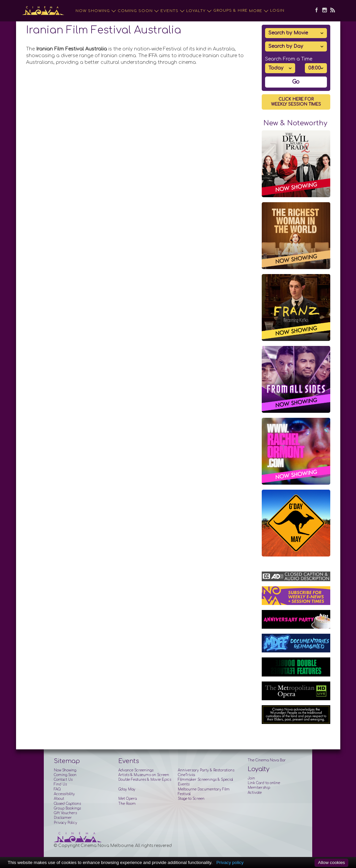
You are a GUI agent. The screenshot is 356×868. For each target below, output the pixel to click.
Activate (255, 793)
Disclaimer (63, 818)
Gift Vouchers (65, 813)
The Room (127, 804)
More (259, 11)
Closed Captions (67, 804)
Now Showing (96, 11)
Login (277, 11)
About (59, 799)
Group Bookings (67, 808)
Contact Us (63, 780)
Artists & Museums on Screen (144, 775)
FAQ (57, 789)
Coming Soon (138, 11)
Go (296, 82)
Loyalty (199, 11)
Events (173, 11)
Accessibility (64, 794)
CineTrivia (186, 775)
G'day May (127, 789)
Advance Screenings (136, 770)
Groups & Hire (230, 11)
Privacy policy (230, 862)
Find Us (60, 784)
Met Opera (128, 799)
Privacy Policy (66, 823)
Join (251, 778)
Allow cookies (331, 862)
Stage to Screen (191, 799)
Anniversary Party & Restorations (206, 770)
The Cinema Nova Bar (267, 760)
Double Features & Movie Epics (145, 780)
